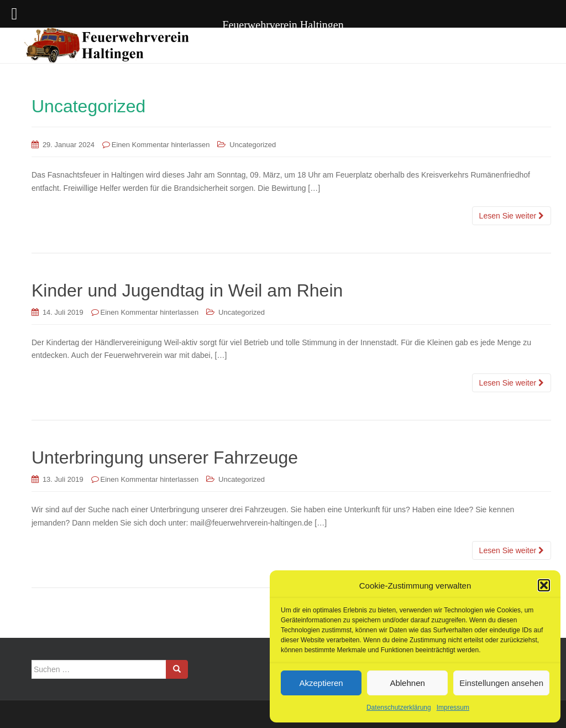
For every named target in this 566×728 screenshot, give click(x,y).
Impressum (453, 708)
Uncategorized (253, 145)
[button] (544, 585)
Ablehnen (407, 683)
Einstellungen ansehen (501, 683)
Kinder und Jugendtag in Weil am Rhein (187, 290)
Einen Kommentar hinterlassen (161, 145)
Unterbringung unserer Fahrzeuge (165, 457)
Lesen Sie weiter (512, 216)
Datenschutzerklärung (399, 708)
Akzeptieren (321, 683)
